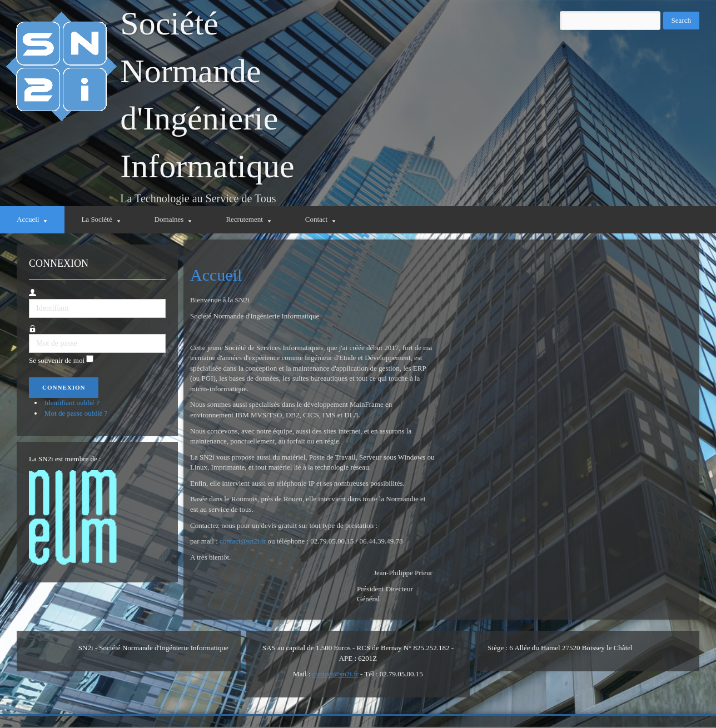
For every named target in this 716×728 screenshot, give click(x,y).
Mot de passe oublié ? (76, 413)
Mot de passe (29, 334)
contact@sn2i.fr (243, 541)
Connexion (64, 387)
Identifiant (29, 299)
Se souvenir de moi (57, 360)
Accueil (216, 275)
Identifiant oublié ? (72, 403)
